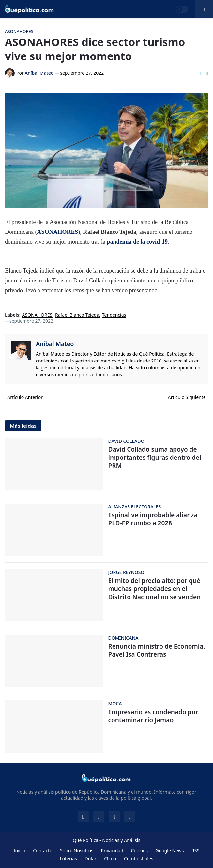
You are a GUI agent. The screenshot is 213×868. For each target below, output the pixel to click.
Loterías (68, 858)
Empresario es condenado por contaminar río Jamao (153, 716)
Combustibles (139, 858)
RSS (195, 851)
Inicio (20, 851)
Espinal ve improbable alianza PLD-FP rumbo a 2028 (153, 519)
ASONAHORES (57, 232)
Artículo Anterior (25, 397)
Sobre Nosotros (77, 851)
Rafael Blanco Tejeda (77, 315)
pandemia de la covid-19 (137, 242)
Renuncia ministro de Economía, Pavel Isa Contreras (157, 650)
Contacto (43, 851)
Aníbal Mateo (55, 344)
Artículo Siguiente (187, 397)
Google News (170, 851)
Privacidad (112, 851)
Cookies (139, 851)
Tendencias (114, 315)
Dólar (91, 858)
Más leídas (23, 426)
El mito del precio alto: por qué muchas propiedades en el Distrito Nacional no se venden (155, 589)
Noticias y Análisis (121, 840)
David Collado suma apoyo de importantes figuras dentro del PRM (155, 458)
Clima (110, 858)
